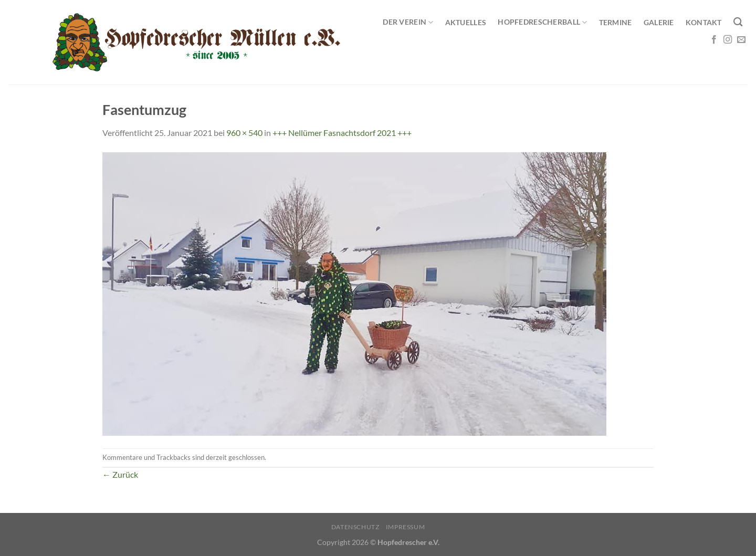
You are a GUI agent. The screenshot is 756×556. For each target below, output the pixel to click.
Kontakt (704, 22)
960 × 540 (244, 133)
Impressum (406, 527)
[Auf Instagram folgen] (728, 40)
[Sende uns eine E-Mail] (741, 40)
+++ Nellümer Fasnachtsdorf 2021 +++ (342, 133)
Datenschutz (355, 527)
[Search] (738, 22)
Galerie (659, 22)
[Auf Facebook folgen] (714, 40)
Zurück (120, 474)
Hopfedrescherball (542, 22)
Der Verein (408, 22)
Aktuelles (466, 22)
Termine (616, 22)
